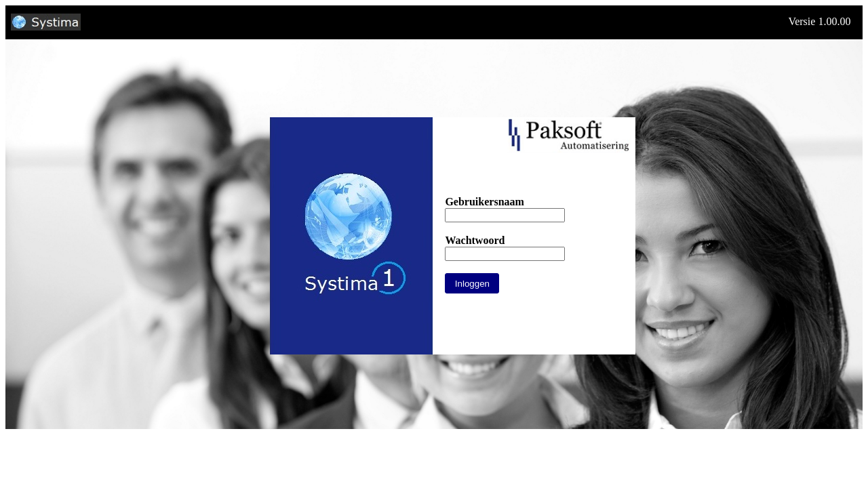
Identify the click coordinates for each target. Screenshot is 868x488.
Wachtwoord (475, 240)
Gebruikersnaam (484, 202)
